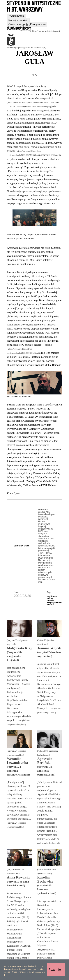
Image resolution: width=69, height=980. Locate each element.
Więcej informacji (19, 972)
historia (51, 605)
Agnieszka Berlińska (45, 761)
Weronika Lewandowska (17, 761)
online (50, 598)
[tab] (16, 16)
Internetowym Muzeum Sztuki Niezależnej (32, 189)
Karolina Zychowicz (45, 879)
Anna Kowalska (19, 877)
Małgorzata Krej (19, 648)
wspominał (47, 98)
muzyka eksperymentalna (55, 601)
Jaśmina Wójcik (49, 648)
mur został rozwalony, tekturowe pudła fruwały (34, 149)
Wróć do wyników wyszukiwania (25, 86)
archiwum (52, 596)
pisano (48, 345)
